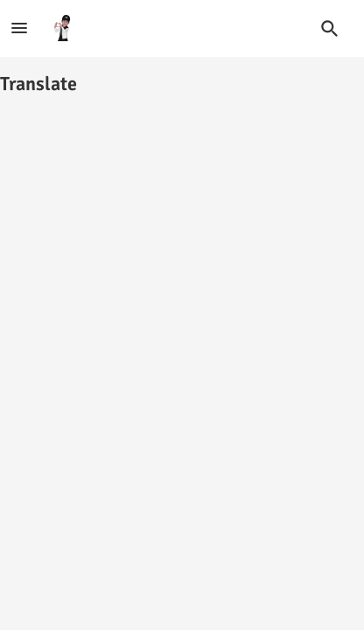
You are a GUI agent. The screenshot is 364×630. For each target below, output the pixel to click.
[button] (330, 29)
